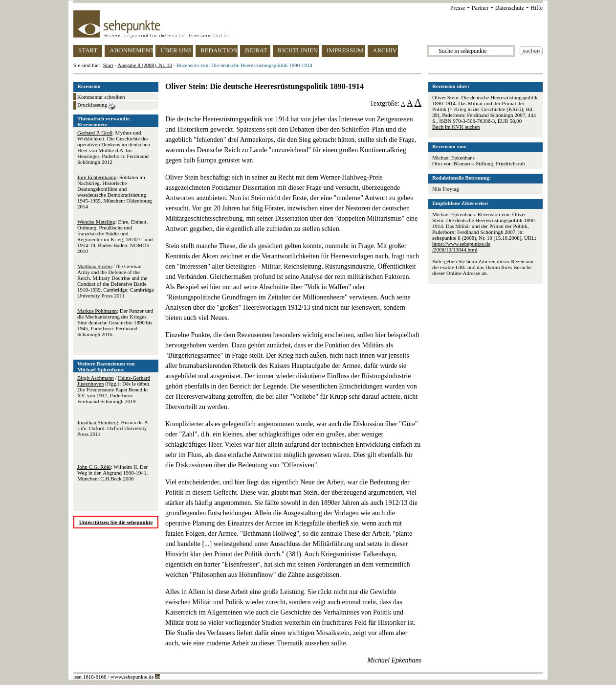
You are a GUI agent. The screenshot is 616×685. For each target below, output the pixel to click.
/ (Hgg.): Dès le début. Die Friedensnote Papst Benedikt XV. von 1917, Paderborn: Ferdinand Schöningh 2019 (114, 389)
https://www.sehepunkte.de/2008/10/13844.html (461, 247)
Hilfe (537, 8)
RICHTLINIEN (298, 50)
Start (108, 65)
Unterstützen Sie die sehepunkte (116, 522)
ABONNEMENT (131, 50)
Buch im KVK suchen (456, 127)
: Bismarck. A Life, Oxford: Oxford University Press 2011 (112, 428)
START (88, 50)
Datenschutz (510, 8)
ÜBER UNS (176, 50)
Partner (480, 8)
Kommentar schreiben (101, 97)
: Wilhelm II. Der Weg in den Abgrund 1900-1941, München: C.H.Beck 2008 (112, 473)
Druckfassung (96, 106)
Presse (458, 8)
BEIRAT (256, 50)
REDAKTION (219, 50)
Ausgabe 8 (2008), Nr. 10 (145, 65)
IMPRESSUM (345, 50)
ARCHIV (385, 50)
